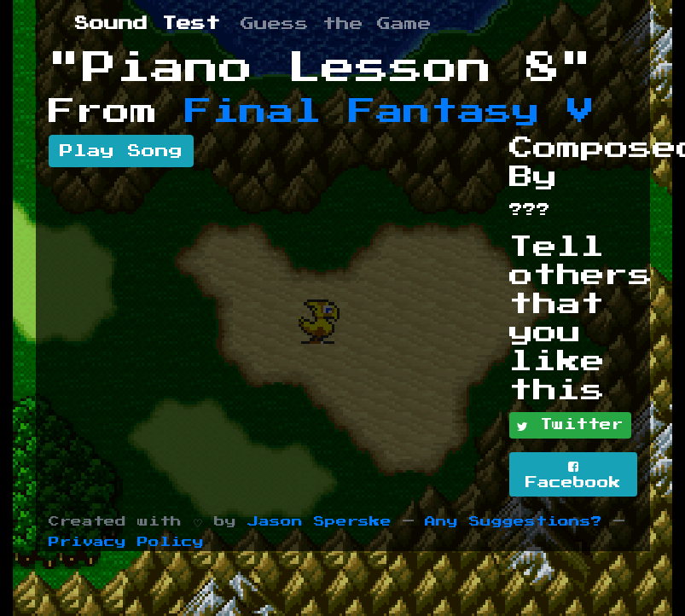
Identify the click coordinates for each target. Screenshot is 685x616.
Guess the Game (336, 24)
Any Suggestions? (514, 522)
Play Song (121, 151)
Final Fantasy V (390, 112)
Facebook (573, 475)
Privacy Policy (126, 542)
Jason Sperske (319, 522)
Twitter (570, 426)
